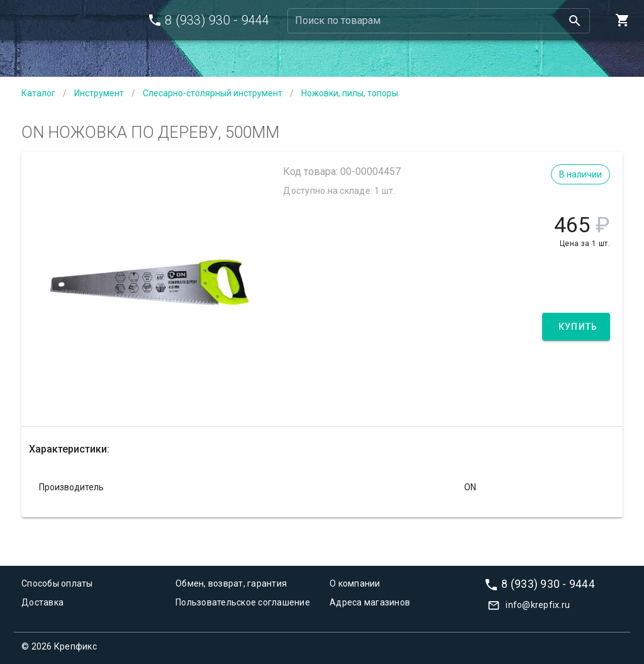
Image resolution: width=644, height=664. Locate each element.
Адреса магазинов (370, 602)
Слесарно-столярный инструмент (213, 93)
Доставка (42, 602)
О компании (355, 583)
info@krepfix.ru (538, 605)
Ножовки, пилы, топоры (350, 93)
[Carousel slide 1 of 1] (150, 395)
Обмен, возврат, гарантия (231, 583)
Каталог (38, 93)
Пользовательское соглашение (243, 602)
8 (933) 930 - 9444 (548, 583)
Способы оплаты (57, 583)
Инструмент (99, 93)
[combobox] (439, 21)
